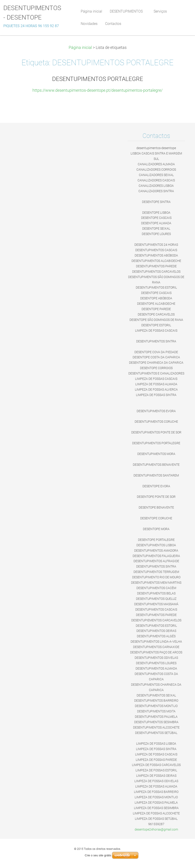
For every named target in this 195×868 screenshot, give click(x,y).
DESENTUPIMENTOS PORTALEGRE (98, 79)
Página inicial (80, 48)
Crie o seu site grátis (98, 855)
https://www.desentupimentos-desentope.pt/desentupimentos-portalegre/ (97, 90)
